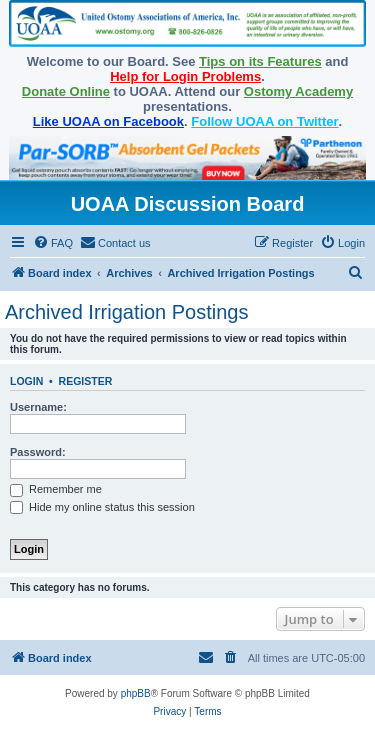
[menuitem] (53, 243)
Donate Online (66, 91)
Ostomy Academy (298, 91)
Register (86, 381)
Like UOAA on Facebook (108, 121)
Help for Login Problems (185, 76)
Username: (38, 407)
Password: (38, 452)
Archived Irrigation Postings (126, 312)
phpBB (136, 693)
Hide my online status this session (102, 507)
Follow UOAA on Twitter (264, 121)
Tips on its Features (260, 61)
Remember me (56, 489)
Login (26, 381)
